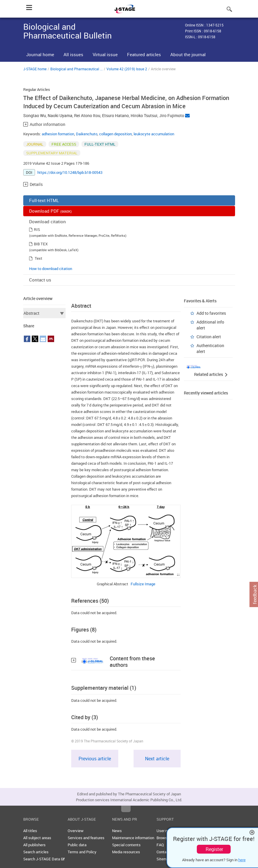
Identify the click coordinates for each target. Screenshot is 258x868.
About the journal (188, 54)
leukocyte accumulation (154, 134)
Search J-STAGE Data (44, 859)
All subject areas (37, 838)
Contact (163, 852)
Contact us (40, 280)
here (242, 860)
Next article (157, 759)
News (117, 831)
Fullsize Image (143, 584)
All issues (73, 54)
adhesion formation (58, 134)
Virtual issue (105, 54)
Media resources (126, 852)
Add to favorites (211, 313)
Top (126, 809)
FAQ (160, 845)
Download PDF (50, 211)
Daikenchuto (87, 134)
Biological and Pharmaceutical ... (76, 69)
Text (39, 258)
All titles (30, 831)
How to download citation (51, 269)
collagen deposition (115, 134)
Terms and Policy (82, 852)
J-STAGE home (35, 69)
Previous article (95, 759)
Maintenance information (133, 838)
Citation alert (209, 337)
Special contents (126, 845)
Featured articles (144, 54)
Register (214, 849)
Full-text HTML (44, 200)
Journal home (40, 54)
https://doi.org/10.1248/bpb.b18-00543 (70, 172)
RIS (37, 229)
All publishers (34, 845)
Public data (77, 845)
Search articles (36, 852)
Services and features (86, 838)
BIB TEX (41, 244)
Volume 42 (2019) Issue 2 (127, 69)
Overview (76, 831)
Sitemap (164, 859)
